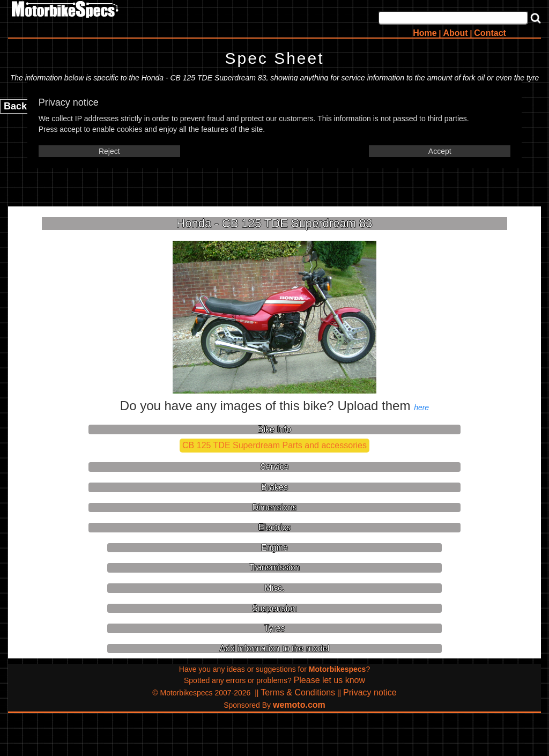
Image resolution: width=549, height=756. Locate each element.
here (421, 407)
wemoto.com (299, 705)
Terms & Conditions (298, 692)
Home (425, 33)
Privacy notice (370, 692)
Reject (109, 151)
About (455, 33)
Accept (440, 151)
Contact (490, 33)
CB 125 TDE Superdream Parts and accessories (274, 445)
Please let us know (329, 680)
